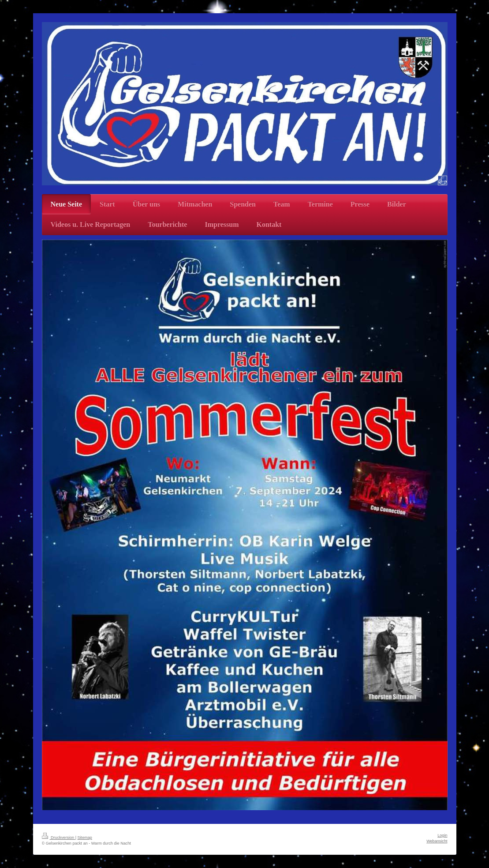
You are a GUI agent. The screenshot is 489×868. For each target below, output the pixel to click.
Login (442, 835)
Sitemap (85, 838)
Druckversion (59, 838)
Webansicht (437, 841)
